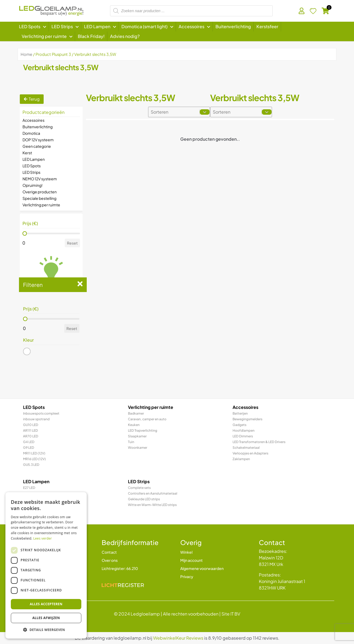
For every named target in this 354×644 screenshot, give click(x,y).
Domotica (31, 133)
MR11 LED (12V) (34, 453)
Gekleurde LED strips (144, 499)
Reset (72, 243)
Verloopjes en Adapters (250, 453)
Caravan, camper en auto (147, 419)
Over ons (110, 560)
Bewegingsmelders (247, 419)
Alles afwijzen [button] (46, 618)
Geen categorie (37, 146)
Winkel (186, 552)
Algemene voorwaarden (202, 568)
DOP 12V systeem (38, 140)
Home (26, 54)
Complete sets (139, 488)
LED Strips (31, 172)
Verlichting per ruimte (41, 205)
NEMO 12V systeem (40, 179)
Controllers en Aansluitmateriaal (153, 493)
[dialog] (46, 565)
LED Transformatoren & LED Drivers (259, 442)
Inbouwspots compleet (41, 413)
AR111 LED (30, 430)
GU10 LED (31, 425)
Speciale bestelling (39, 198)
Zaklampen (241, 459)
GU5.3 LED (31, 465)
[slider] (25, 233)
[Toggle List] (205, 112)
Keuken (134, 425)
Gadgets (239, 425)
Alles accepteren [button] (46, 604)
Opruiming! (33, 185)
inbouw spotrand (36, 419)
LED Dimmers (243, 436)
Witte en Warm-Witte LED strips (152, 505)
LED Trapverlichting (143, 430)
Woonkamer (138, 448)
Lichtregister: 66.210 (120, 568)
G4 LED (29, 442)
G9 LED (29, 448)
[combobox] (174, 112)
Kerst (27, 153)
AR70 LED (31, 436)
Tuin (131, 442)
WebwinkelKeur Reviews (178, 638)
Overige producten (40, 192)
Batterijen (240, 413)
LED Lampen (34, 159)
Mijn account (192, 560)
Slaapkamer (137, 436)
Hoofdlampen (244, 430)
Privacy (187, 576)
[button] (27, 351)
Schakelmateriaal (246, 448)
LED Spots (32, 166)
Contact (109, 552)
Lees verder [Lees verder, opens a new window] (43, 538)
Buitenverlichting (38, 127)
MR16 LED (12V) (34, 459)
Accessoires (33, 120)
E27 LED (29, 488)
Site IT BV (231, 614)
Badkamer (136, 413)
